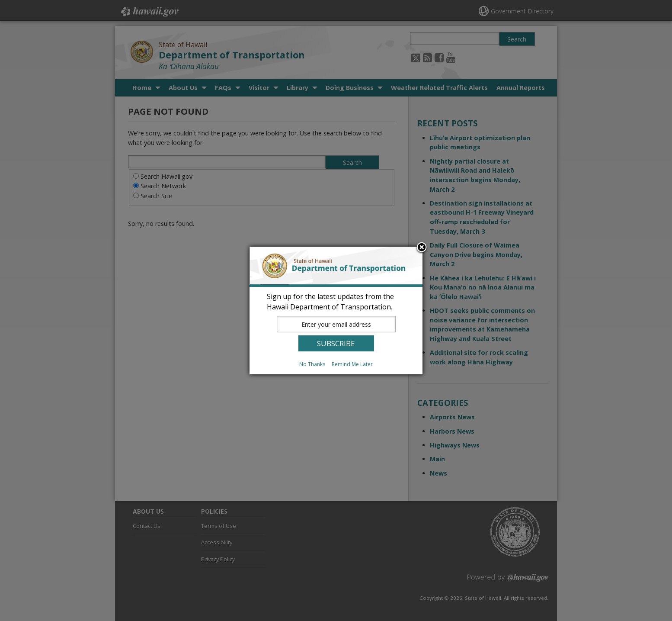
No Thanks (312, 364)
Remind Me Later (352, 364)
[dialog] (336, 310)
